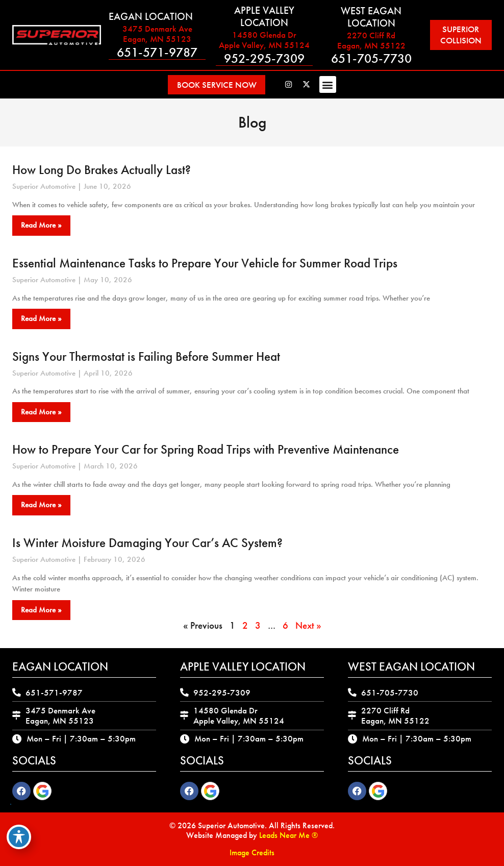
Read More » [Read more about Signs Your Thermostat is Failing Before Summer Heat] (41, 412)
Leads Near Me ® (288, 835)
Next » (308, 626)
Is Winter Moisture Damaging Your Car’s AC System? (147, 543)
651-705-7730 (369, 58)
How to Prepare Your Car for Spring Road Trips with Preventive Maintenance (206, 449)
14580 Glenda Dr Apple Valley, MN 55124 (263, 40)
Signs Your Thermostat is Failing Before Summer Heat (146, 356)
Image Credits (252, 852)
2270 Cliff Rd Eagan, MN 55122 (369, 40)
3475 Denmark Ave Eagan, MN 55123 (156, 34)
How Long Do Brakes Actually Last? (102, 170)
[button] (333, 84)
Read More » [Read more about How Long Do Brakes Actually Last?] (41, 225)
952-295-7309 (263, 58)
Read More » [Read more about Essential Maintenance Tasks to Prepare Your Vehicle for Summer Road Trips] (41, 318)
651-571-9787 (157, 52)
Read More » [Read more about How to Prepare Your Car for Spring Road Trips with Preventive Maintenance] (41, 505)
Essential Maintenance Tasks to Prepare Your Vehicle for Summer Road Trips (205, 263)
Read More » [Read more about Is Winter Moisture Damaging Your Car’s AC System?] (41, 610)
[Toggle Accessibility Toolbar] (19, 837)
